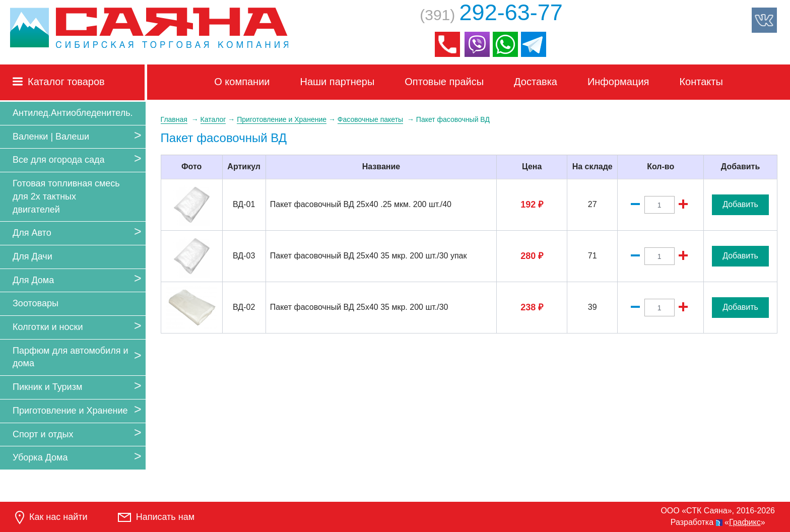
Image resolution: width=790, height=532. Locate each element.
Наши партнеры (338, 82)
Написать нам (156, 517)
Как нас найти (51, 518)
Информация (618, 82)
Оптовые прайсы (444, 82)
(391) (491, 15)
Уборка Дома (40, 457)
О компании (242, 82)
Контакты (701, 82)
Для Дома (33, 280)
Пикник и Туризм (47, 387)
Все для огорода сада (59, 160)
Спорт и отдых (43, 434)
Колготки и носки (48, 327)
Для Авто (32, 233)
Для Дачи (32, 256)
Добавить (740, 204)
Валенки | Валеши (51, 137)
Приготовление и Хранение (70, 411)
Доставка (536, 82)
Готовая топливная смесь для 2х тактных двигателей (66, 196)
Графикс (745, 522)
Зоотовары (36, 303)
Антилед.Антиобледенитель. (73, 113)
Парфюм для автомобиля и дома (70, 357)
